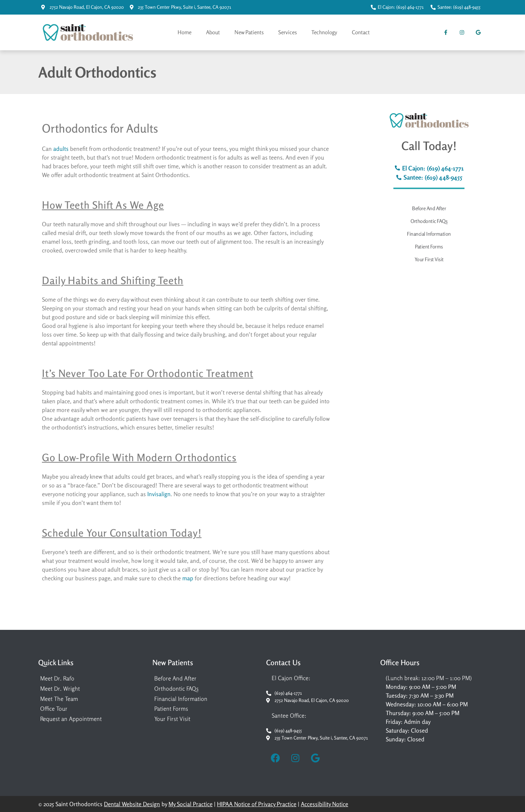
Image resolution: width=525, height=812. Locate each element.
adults (61, 149)
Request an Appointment (71, 719)
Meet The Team (59, 699)
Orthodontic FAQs (429, 221)
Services (287, 32)
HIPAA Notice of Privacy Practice (257, 804)
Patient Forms (429, 246)
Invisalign (159, 494)
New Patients (249, 32)
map (188, 578)
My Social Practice (190, 804)
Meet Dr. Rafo (57, 678)
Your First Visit (429, 259)
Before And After (429, 208)
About (213, 32)
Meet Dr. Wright (60, 689)
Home (184, 32)
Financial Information (429, 234)
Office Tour (54, 709)
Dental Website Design (132, 804)
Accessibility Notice (324, 804)
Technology (324, 32)
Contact (361, 32)
